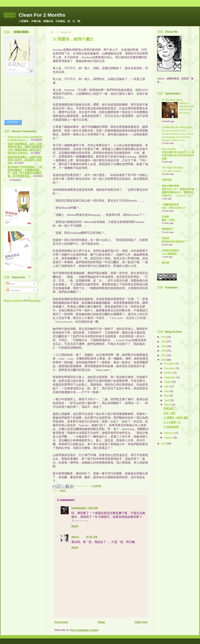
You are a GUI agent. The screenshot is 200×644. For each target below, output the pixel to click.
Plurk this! (13, 122)
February (169, 433)
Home (101, 622)
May (167, 396)
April (167, 400)
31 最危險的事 (171, 427)
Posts (11, 284)
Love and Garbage (171, 171)
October (169, 373)
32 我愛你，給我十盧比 (73, 39)
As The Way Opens (172, 100)
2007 (164, 355)
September (170, 377)
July (167, 386)
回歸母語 (167, 180)
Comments (13, 290)
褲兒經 (165, 263)
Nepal (63, 490)
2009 (164, 346)
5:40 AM (93, 508)
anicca (75, 537)
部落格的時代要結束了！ (175, 242)
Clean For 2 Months (42, 15)
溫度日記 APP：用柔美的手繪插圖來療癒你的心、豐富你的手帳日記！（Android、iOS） (178, 192)
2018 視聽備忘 (169, 254)
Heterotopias (169, 149)
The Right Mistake (172, 168)
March (168, 405)
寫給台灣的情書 (170, 186)
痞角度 (165, 238)
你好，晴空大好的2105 (174, 208)
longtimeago (79, 508)
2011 (164, 337)
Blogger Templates (14, 300)
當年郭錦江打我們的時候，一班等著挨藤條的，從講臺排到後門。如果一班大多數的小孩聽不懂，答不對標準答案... (25, 171)
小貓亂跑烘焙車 (170, 204)
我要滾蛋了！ (171, 408)
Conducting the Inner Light (177, 127)
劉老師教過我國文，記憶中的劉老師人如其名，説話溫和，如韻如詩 (25, 160)
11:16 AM (92, 537)
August (168, 382)
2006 (164, 360)
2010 (164, 342)
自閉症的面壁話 (170, 250)
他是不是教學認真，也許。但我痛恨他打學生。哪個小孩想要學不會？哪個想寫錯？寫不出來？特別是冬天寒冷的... (25, 148)
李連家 (165, 217)
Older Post (141, 622)
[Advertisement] (24, 97)
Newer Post (61, 622)
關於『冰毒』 (169, 220)
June (167, 391)
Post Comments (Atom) (84, 630)
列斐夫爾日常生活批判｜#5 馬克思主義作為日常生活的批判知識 (178, 155)
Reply (75, 526)
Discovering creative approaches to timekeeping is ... (25, 138)
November (170, 368)
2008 (164, 351)
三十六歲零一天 (172, 422)
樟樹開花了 (168, 229)
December (170, 364)
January (169, 438)
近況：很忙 (170, 413)
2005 (164, 444)
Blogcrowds (34, 300)
